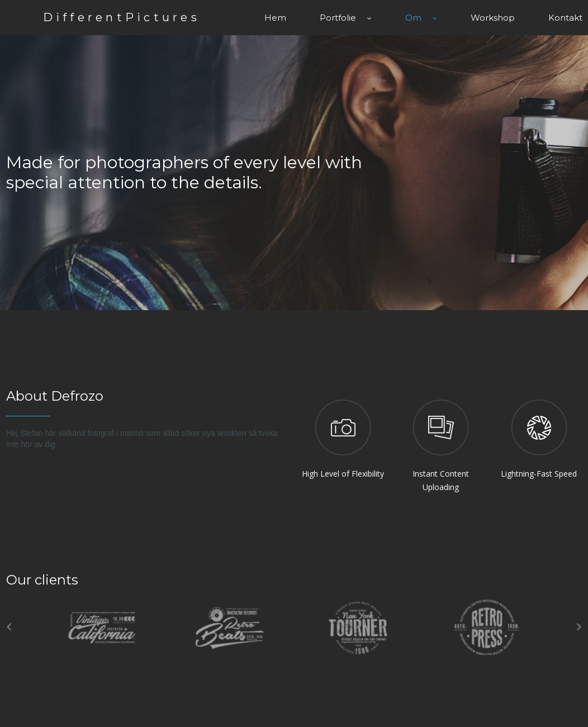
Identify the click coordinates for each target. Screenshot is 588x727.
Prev (8, 625)
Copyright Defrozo (469, 707)
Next (580, 625)
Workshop (493, 16)
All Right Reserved (551, 707)
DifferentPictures (130, 17)
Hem (275, 16)
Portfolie (346, 16)
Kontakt (565, 16)
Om (421, 16)
